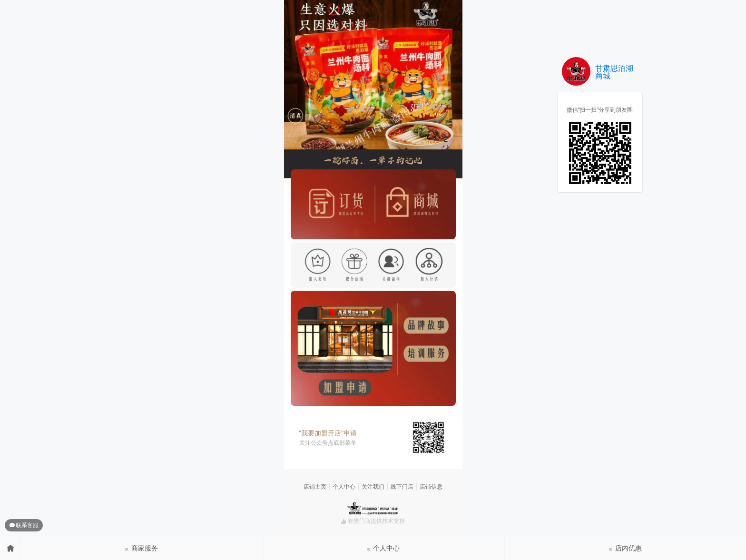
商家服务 (141, 548)
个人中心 (383, 548)
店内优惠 (625, 548)
